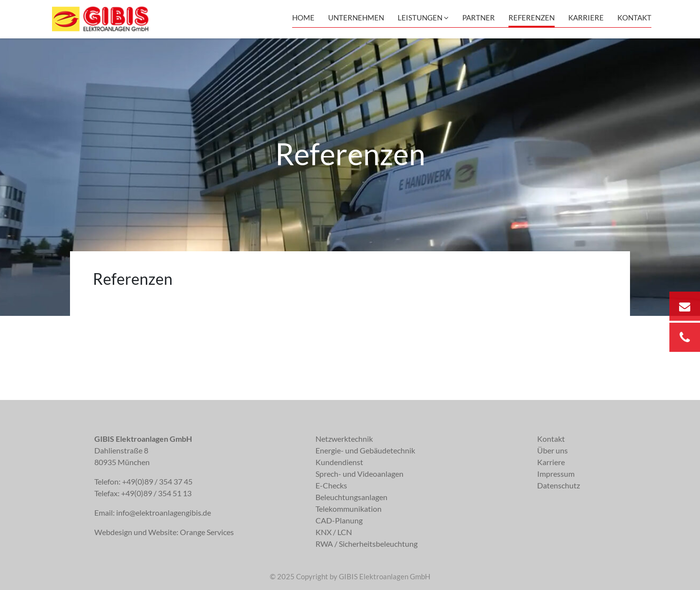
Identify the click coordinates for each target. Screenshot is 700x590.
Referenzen (532, 17)
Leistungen (423, 17)
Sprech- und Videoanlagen (359, 474)
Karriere (586, 17)
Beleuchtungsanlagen (351, 497)
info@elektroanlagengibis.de (164, 512)
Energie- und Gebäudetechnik (365, 450)
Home (303, 17)
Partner (479, 17)
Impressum (556, 474)
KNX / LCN (334, 532)
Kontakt (634, 17)
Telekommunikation (349, 509)
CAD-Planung (339, 520)
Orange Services (207, 532)
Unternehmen (356, 17)
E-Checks (331, 485)
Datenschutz (559, 485)
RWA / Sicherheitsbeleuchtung (367, 544)
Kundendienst (339, 462)
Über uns (552, 450)
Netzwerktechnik (344, 439)
